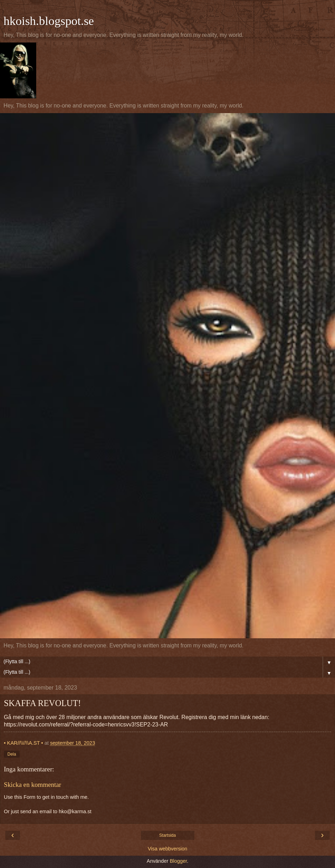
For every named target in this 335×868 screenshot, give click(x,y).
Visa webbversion (167, 849)
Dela (12, 754)
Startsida (167, 835)
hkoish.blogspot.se (49, 21)
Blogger (178, 861)
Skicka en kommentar (33, 785)
